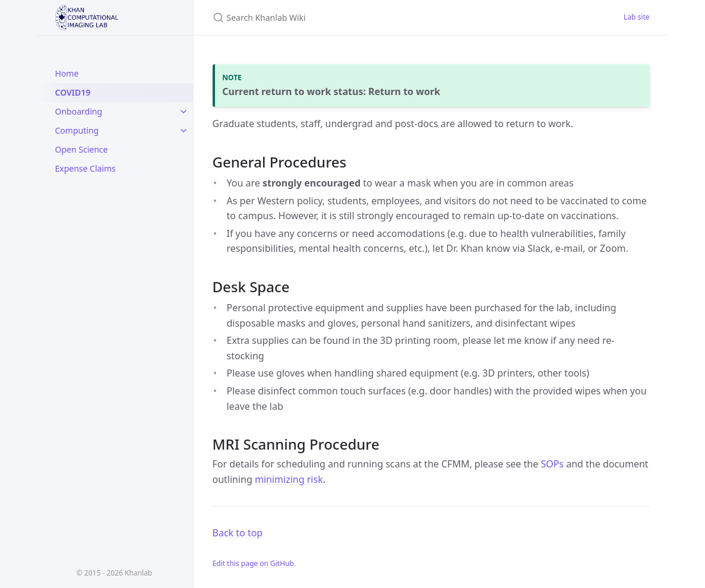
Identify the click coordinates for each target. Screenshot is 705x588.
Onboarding (79, 111)
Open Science (82, 149)
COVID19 (73, 92)
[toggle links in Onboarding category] (184, 112)
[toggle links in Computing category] (184, 131)
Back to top (238, 533)
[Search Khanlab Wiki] (353, 18)
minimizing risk (289, 479)
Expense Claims (86, 168)
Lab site (636, 17)
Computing (77, 130)
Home (67, 73)
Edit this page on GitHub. (255, 563)
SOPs (552, 464)
